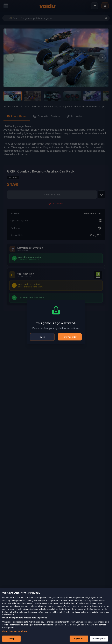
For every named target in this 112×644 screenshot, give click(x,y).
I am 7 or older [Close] (70, 337)
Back (42, 337)
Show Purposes (99, 638)
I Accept (11, 638)
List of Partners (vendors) (15, 631)
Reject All (79, 638)
